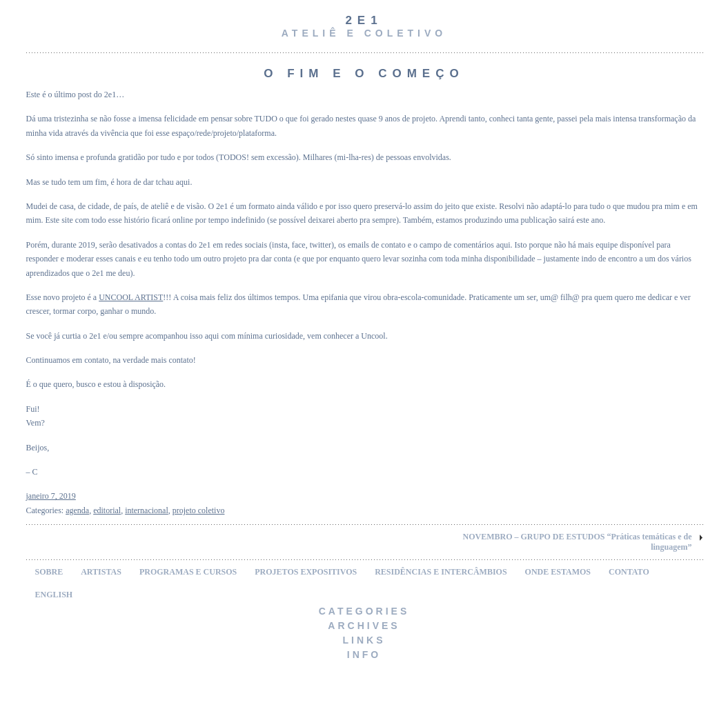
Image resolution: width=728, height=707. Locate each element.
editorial (107, 510)
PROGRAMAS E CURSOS (188, 572)
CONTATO (629, 572)
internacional (147, 510)
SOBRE (49, 572)
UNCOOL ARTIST (131, 297)
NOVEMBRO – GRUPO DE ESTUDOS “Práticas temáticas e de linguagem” (578, 542)
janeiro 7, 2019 (51, 496)
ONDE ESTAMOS (558, 572)
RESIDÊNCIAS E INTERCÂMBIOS (441, 572)
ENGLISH (54, 595)
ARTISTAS (101, 572)
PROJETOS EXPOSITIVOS (306, 572)
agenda (77, 510)
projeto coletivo (199, 510)
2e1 (364, 20)
